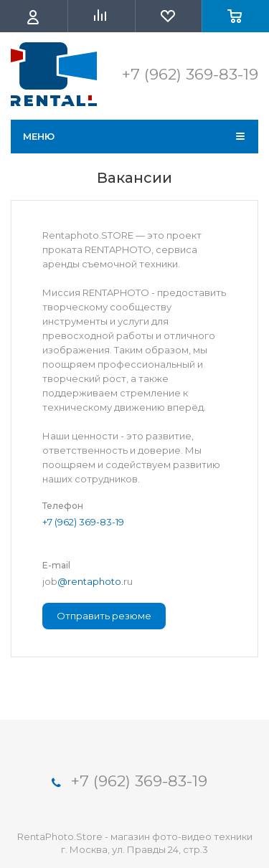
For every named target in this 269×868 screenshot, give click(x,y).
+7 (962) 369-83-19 (83, 522)
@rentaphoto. (90, 581)
